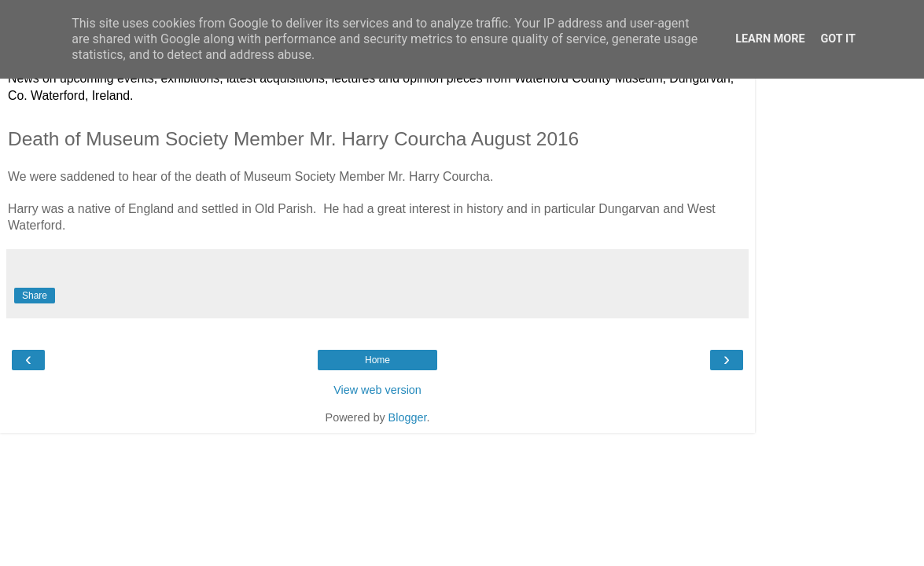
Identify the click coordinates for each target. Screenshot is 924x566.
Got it (838, 39)
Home (377, 360)
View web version (377, 390)
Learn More (770, 39)
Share (35, 296)
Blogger (408, 417)
